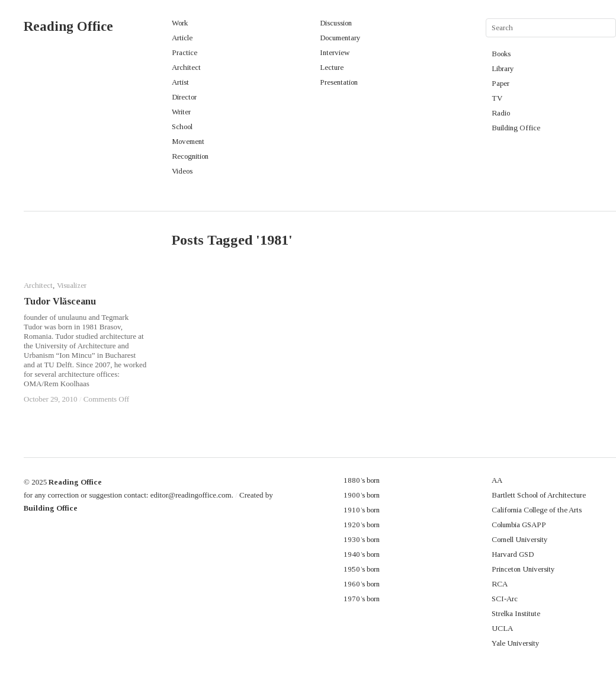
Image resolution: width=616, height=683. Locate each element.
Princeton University (523, 569)
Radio (501, 113)
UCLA (502, 628)
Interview (335, 52)
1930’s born (362, 539)
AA (497, 480)
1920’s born (362, 525)
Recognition (190, 156)
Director (184, 97)
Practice (185, 52)
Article (182, 38)
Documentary (340, 38)
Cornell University (520, 539)
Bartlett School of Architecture (539, 495)
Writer (181, 112)
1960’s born (362, 584)
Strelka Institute (516, 613)
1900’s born (362, 495)
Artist (180, 82)
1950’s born (362, 569)
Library (503, 68)
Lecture (332, 67)
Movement (188, 141)
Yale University (516, 643)
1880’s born (362, 480)
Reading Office (68, 26)
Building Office (516, 128)
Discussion (336, 23)
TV (497, 98)
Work (180, 23)
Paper (500, 83)
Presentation (339, 82)
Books (501, 54)
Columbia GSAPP (519, 525)
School (182, 126)
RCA (500, 584)
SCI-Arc (505, 599)
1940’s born (362, 554)
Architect (186, 67)
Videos (182, 171)
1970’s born (362, 599)
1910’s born (362, 510)
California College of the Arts (537, 510)
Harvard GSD (513, 554)
